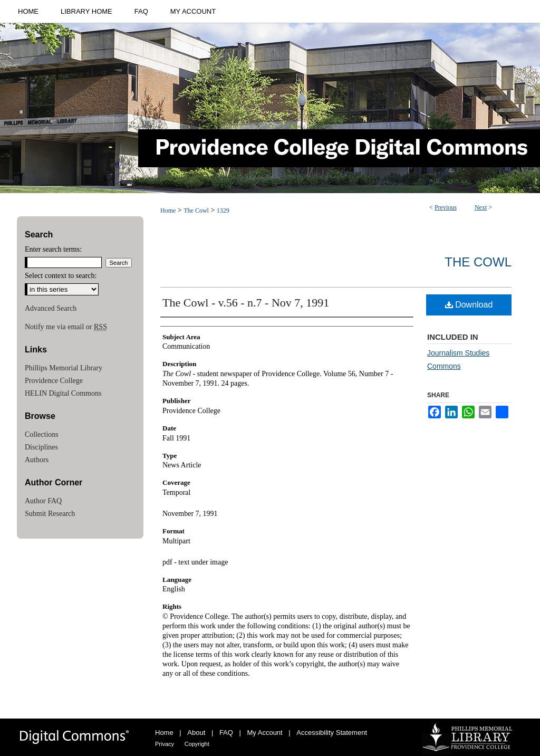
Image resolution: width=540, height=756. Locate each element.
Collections (42, 434)
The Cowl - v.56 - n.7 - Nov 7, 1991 (246, 303)
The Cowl (196, 210)
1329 (223, 210)
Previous (446, 207)
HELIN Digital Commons (63, 393)
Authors (37, 460)
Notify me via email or (66, 327)
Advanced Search (51, 308)
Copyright (197, 744)
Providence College (54, 381)
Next (481, 207)
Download (469, 305)
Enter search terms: (53, 249)
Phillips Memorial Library (64, 368)
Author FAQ (43, 501)
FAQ (226, 733)
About (196, 733)
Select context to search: (61, 276)
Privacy (165, 744)
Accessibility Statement (332, 733)
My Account (265, 733)
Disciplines (41, 447)
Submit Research (50, 514)
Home (168, 210)
